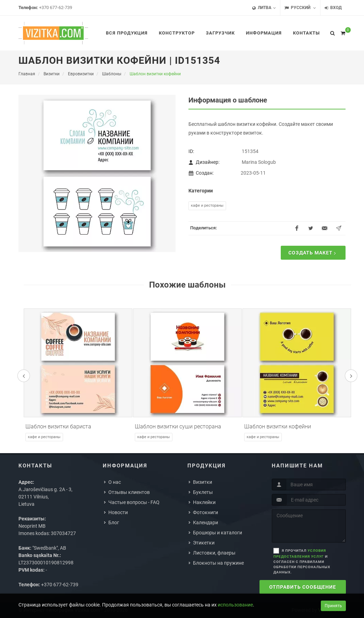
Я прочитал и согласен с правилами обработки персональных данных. (302, 561)
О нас (115, 482)
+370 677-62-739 (56, 7)
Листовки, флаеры (214, 553)
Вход (333, 8)
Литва (264, 8)
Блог (114, 522)
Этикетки (204, 543)
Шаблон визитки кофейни (278, 426)
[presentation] (24, 376)
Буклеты (203, 492)
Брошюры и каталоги (218, 533)
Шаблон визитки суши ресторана (178, 426)
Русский (300, 8)
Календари (206, 522)
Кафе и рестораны (207, 205)
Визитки (203, 482)
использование (235, 605)
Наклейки (204, 502)
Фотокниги (206, 512)
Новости (118, 512)
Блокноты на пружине (218, 563)
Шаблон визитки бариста (58, 426)
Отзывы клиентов (129, 492)
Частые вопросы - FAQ (134, 502)
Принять (333, 606)
